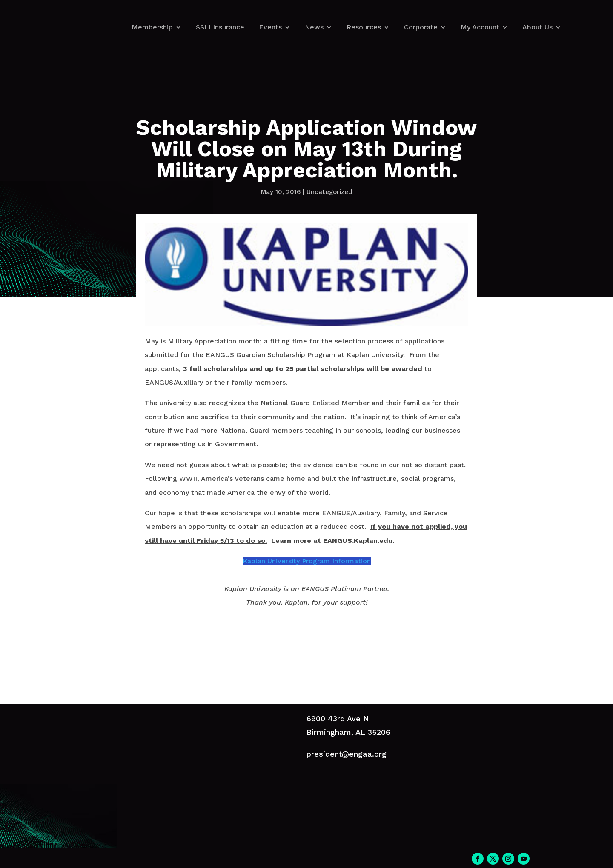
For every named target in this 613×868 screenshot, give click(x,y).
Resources (364, 27)
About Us (537, 27)
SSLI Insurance (220, 27)
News (314, 27)
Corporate (421, 27)
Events (270, 27)
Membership (152, 27)
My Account (480, 27)
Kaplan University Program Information (307, 561)
